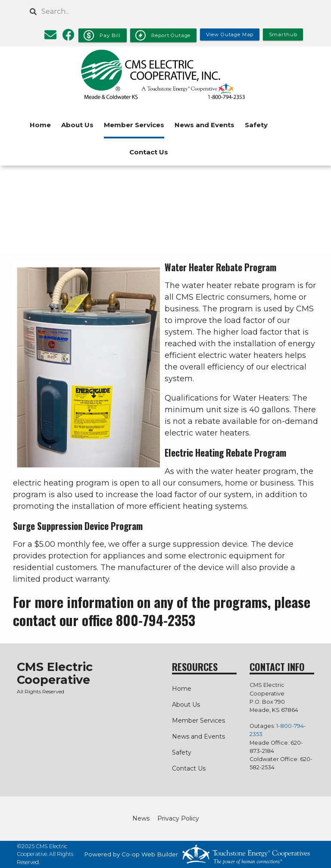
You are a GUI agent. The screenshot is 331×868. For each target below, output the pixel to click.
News (141, 818)
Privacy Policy (178, 818)
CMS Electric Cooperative (55, 673)
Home (40, 125)
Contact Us (149, 152)
